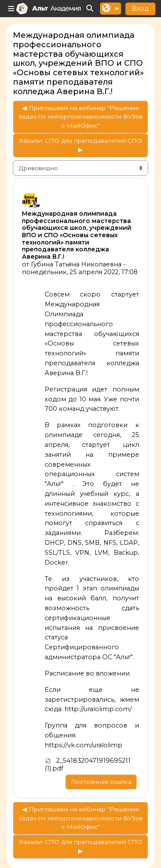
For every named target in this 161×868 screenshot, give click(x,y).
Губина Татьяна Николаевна (76, 264)
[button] (90, 9)
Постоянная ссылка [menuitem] (101, 782)
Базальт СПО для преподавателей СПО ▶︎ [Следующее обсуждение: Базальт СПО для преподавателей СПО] (80, 145)
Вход (140, 8)
